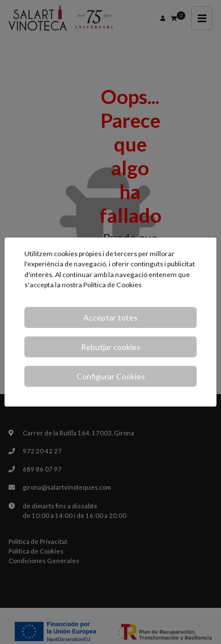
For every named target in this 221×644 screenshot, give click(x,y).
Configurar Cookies (111, 376)
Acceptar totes (110, 317)
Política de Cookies (112, 285)
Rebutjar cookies (111, 347)
